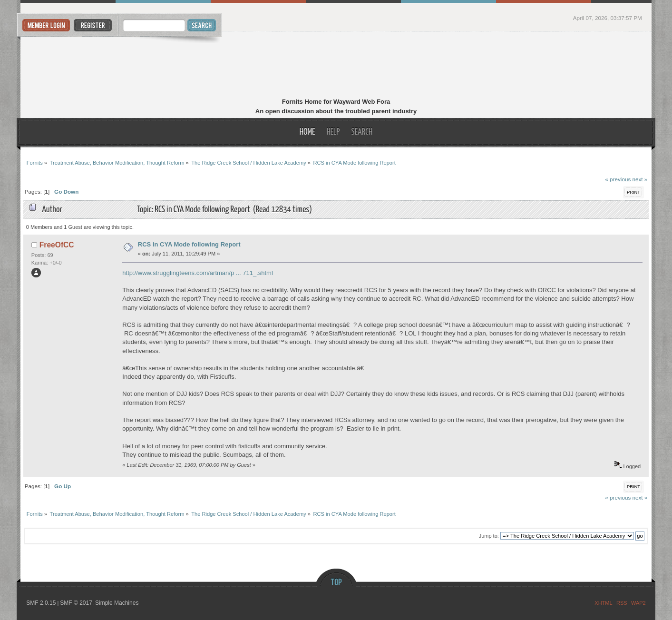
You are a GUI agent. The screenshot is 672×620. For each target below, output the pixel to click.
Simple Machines (117, 603)
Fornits (336, 66)
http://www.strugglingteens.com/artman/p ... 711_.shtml (197, 273)
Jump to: (489, 536)
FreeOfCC (57, 245)
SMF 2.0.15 (41, 603)
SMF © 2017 (76, 603)
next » (640, 179)
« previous (618, 179)
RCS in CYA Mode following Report (189, 244)
